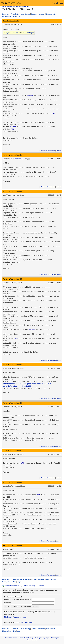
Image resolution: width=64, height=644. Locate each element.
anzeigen (30, 33)
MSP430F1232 (42, 75)
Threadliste (15, 14)
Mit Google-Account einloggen (16, 617)
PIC (12, 129)
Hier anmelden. (27, 622)
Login (19, 16)
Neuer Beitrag (25, 14)
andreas (18, 159)
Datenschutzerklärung (26, 638)
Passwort (8, 603)
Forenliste (6, 14)
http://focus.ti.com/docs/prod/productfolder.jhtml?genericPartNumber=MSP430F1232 (27, 385)
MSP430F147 (8, 100)
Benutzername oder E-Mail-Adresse (18, 599)
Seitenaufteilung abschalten (32, 586)
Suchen (34, 14)
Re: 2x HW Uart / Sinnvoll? (12, 155)
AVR (23, 463)
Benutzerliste (51, 14)
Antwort (59, 151)
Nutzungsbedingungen (42, 638)
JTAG (53, 113)
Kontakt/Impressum (11, 638)
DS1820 (20, 55)
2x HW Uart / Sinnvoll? (11, 21)
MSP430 (30, 96)
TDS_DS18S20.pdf (11, 33)
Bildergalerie (7, 16)
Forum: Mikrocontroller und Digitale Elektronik (16, 6)
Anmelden (41, 14)
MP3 (38, 495)
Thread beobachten (11, 586)
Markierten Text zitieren (48, 151)
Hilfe (14, 16)
